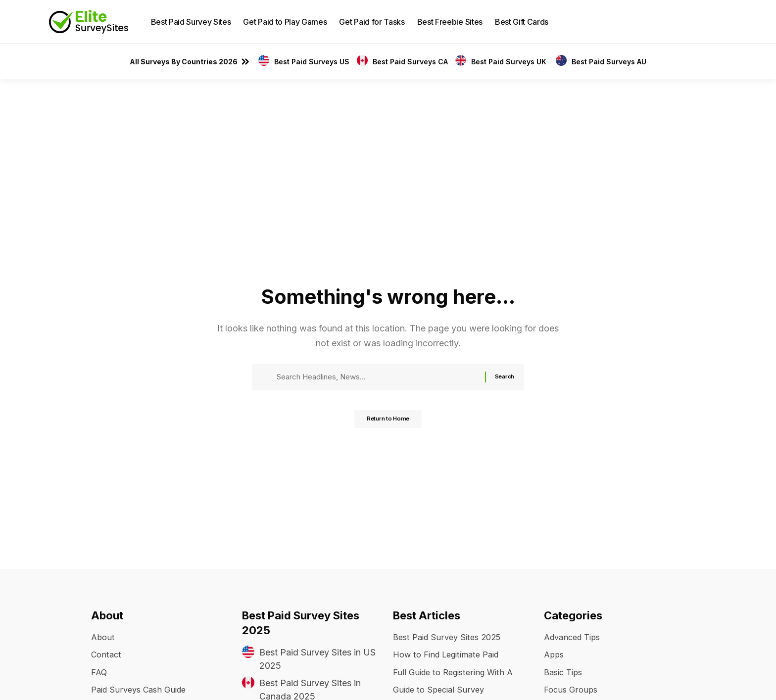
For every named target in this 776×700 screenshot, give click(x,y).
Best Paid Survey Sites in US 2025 (317, 659)
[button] (720, 22)
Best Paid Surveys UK (510, 62)
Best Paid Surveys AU (609, 62)
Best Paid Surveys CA (410, 62)
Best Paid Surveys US (312, 62)
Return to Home (388, 423)
